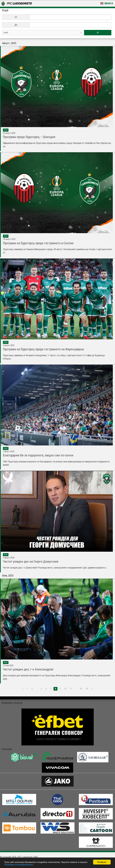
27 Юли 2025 (8, 665)
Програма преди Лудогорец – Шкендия (29, 137)
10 (65, 689)
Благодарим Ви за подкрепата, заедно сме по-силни (38, 455)
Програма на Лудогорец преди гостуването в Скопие (38, 243)
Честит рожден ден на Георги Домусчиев (31, 562)
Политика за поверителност (19, 865)
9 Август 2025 (9, 345)
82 (87, 689)
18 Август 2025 (9, 239)
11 (71, 689)
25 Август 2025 (9, 133)
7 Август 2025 (9, 451)
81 (81, 689)
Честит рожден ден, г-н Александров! (28, 669)
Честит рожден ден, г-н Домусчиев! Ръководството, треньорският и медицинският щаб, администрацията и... (55, 568)
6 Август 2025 (9, 558)
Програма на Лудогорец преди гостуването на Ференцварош (43, 349)
